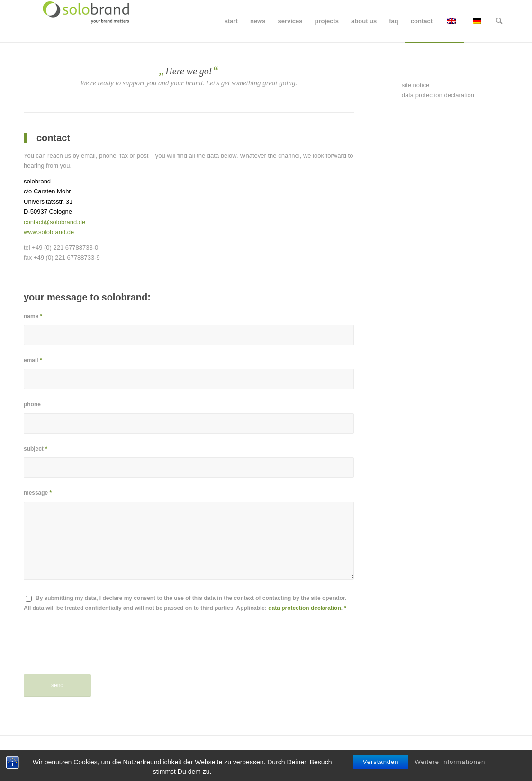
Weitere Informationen (450, 762)
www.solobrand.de (49, 232)
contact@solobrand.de (54, 222)
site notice (416, 85)
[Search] (499, 21)
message (38, 493)
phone (32, 404)
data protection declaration (304, 608)
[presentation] (96, 651)
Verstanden (381, 762)
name (33, 316)
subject (36, 449)
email (33, 360)
